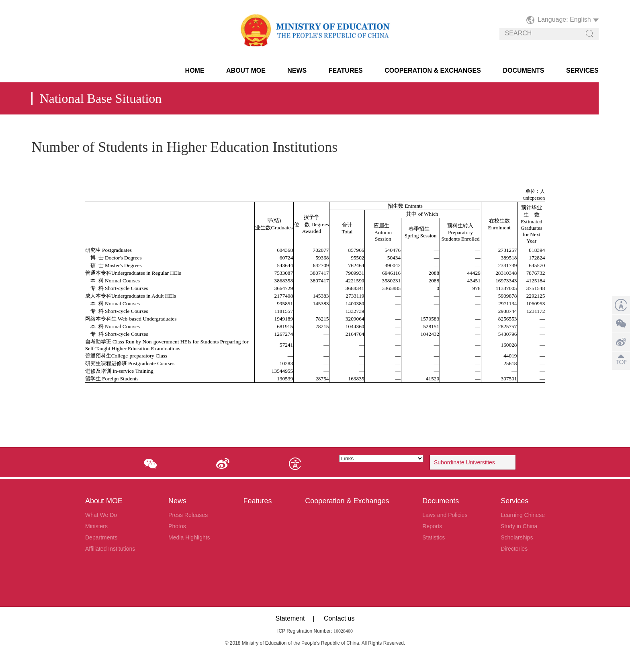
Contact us (339, 618)
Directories (514, 549)
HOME (195, 70)
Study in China (519, 526)
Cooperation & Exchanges (433, 70)
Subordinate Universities (464, 462)
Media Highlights (189, 537)
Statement (290, 618)
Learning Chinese (523, 515)
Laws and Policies (445, 515)
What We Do (101, 515)
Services (582, 70)
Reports (432, 526)
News (297, 70)
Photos (177, 526)
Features (346, 70)
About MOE (246, 70)
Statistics (434, 537)
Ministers (96, 526)
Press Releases (188, 515)
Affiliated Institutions (110, 549)
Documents (523, 70)
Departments (101, 537)
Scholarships (517, 537)
